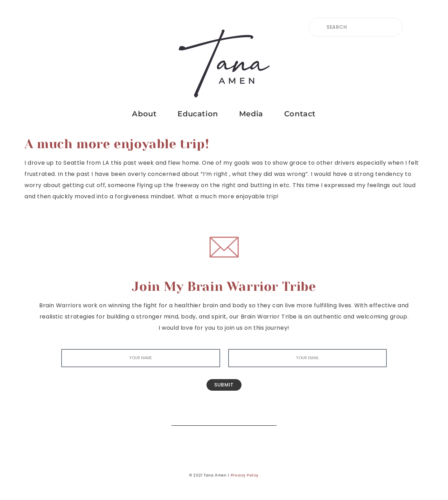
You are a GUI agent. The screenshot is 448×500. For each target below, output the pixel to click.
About (144, 114)
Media (251, 114)
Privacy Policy (245, 475)
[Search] (266, 415)
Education (198, 114)
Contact (300, 114)
